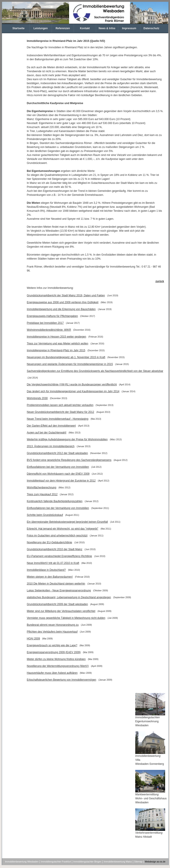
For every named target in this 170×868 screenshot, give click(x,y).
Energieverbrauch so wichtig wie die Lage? (52, 645)
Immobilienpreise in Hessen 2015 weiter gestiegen (56, 337)
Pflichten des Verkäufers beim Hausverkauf (52, 632)
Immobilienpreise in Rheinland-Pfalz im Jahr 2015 (56, 350)
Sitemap (138, 862)
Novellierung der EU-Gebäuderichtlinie (49, 542)
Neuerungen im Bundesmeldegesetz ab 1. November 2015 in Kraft (66, 357)
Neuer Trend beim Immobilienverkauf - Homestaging (58, 419)
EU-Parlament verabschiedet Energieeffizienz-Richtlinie (59, 556)
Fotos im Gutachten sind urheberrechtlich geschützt (57, 536)
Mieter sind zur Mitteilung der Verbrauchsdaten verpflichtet (61, 611)
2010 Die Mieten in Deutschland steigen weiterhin (56, 584)
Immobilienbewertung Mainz (118, 862)
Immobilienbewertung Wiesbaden (22, 862)
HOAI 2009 (33, 639)
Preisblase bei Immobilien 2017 (45, 323)
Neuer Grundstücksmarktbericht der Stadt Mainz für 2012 (60, 412)
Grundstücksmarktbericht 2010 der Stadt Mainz (55, 549)
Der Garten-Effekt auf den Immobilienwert (51, 426)
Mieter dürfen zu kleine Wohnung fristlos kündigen (56, 659)
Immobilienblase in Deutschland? (46, 570)
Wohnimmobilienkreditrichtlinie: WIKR (49, 330)
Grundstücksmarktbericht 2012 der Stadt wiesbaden (57, 453)
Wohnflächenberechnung (42, 487)
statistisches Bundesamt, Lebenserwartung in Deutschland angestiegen (69, 597)
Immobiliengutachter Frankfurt (56, 862)
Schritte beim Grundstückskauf (45, 515)
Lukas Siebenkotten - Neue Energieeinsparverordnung (59, 590)
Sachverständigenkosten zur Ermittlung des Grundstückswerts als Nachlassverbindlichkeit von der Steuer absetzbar (95, 371)
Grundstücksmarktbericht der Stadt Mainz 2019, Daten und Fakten (66, 295)
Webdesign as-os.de (155, 862)
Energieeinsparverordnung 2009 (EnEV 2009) (54, 652)
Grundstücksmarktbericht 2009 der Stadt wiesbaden (57, 604)
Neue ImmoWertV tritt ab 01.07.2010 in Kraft (53, 563)
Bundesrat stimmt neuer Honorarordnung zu (53, 625)
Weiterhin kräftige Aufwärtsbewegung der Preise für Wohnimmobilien (67, 439)
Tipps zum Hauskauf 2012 (42, 494)
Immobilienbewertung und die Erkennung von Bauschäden (61, 309)
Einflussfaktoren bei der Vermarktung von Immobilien (58, 467)
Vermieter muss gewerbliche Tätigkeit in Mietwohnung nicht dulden (66, 618)
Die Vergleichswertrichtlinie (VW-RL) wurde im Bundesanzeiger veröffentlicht (72, 384)
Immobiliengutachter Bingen (87, 862)
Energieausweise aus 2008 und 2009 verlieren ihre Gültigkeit (63, 302)
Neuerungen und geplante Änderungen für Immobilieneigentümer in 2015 (70, 364)
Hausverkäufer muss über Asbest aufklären (52, 673)
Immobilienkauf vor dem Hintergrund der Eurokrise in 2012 (61, 481)
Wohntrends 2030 (37, 398)
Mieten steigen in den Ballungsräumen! (50, 577)
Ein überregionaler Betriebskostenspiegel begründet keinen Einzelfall (67, 522)
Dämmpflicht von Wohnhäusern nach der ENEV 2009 (58, 474)
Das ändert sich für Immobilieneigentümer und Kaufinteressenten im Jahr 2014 (73, 391)
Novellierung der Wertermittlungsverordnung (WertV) (58, 666)
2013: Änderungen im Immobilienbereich (51, 446)
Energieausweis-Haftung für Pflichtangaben (52, 316)
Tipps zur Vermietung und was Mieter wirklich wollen (58, 344)
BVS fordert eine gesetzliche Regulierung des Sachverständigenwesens (69, 460)
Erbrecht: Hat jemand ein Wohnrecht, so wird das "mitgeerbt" (63, 529)
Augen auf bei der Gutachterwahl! (47, 433)
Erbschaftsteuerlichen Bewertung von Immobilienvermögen (62, 680)
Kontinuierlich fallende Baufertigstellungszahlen (55, 501)
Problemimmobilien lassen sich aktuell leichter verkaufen (60, 405)
